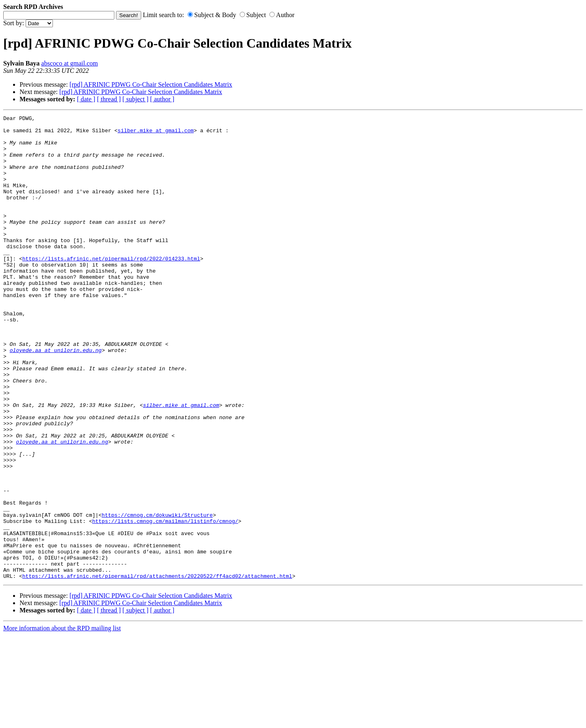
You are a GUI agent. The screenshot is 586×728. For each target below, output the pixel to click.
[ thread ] (109, 99)
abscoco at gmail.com (69, 63)
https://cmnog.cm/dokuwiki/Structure (157, 595)
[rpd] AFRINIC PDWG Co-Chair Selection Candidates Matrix (151, 84)
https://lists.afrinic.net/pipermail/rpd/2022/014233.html (111, 288)
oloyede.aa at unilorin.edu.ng (56, 398)
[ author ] (162, 99)
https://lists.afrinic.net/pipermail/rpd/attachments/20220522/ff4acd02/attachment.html (157, 669)
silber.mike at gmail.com (156, 134)
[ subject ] (136, 99)
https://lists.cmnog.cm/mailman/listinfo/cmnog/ (165, 603)
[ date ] (86, 99)
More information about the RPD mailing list (62, 721)
